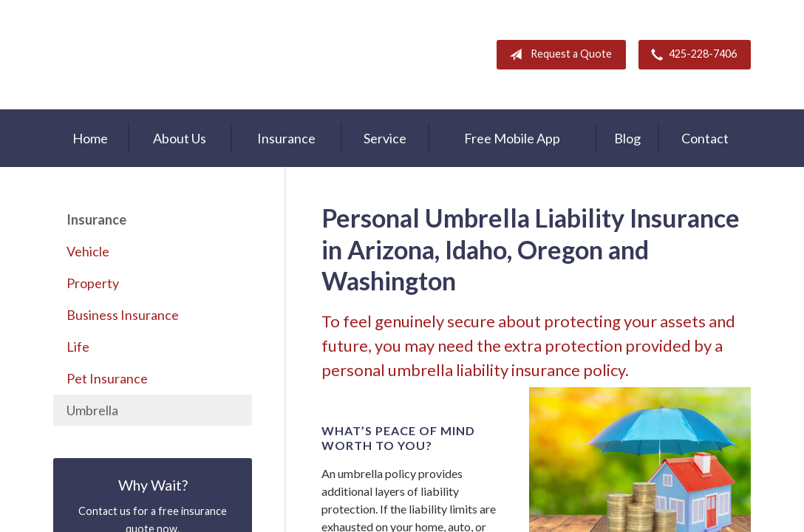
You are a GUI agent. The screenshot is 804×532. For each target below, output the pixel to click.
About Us (180, 138)
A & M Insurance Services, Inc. (146, 55)
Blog (627, 138)
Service (385, 138)
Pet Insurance (107, 378)
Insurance (286, 138)
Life (78, 347)
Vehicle (88, 251)
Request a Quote (558, 55)
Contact (705, 138)
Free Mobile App (512, 138)
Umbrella (92, 410)
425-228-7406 (691, 55)
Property (93, 283)
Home (90, 138)
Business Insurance (123, 315)
